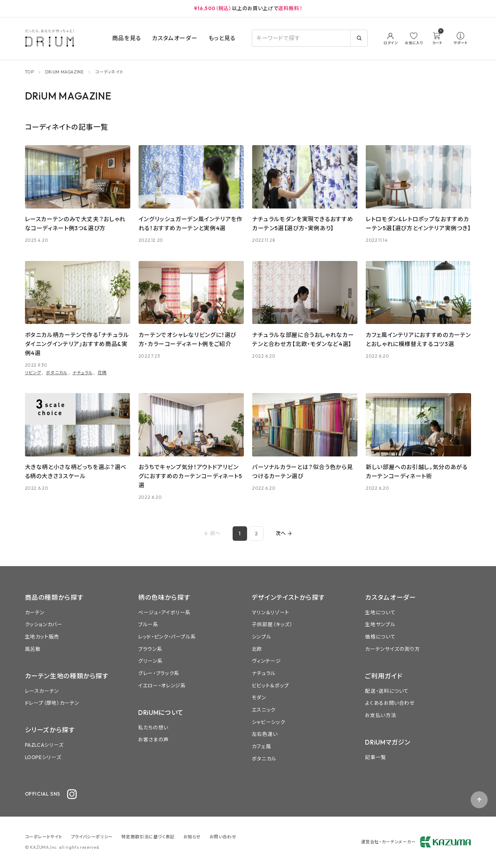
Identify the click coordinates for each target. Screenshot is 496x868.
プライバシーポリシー (92, 837)
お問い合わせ (223, 837)
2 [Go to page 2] (256, 534)
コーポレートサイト (44, 837)
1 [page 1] (240, 534)
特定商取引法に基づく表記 (148, 837)
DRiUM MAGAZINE (65, 72)
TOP (29, 72)
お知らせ (192, 837)
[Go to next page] (284, 533)
